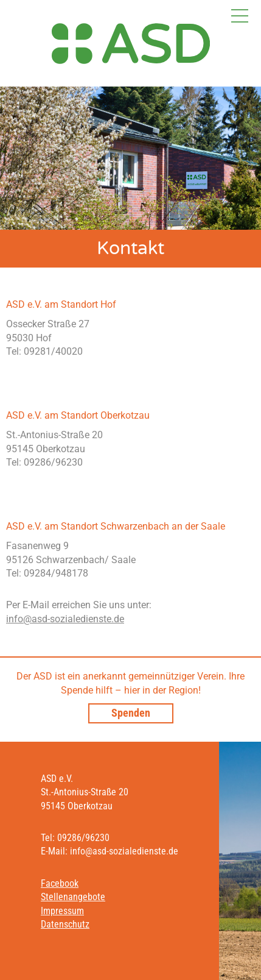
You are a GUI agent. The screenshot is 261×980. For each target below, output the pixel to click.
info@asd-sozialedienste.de (65, 619)
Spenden (131, 713)
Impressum (62, 911)
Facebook (60, 883)
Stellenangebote (73, 897)
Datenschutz (65, 924)
